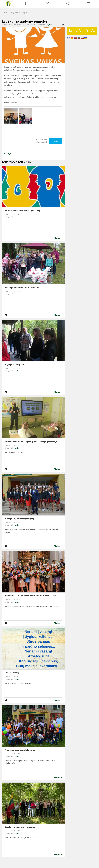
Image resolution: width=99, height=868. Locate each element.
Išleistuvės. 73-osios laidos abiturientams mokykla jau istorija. (33, 596)
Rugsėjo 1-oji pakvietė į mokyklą (19, 519)
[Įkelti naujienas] (27, 4)
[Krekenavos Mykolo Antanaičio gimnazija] (8, 3)
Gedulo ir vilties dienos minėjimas (20, 827)
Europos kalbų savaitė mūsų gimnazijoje (23, 211)
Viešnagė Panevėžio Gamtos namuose (22, 288)
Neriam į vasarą (12, 673)
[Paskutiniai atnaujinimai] (48, 4)
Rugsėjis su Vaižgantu (14, 365)
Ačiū (56, 141)
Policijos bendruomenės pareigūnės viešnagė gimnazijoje (31, 442)
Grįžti (10, 154)
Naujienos (14, 13)
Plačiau (57, 238)
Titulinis (5, 13)
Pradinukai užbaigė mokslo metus (20, 750)
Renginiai (24, 13)
